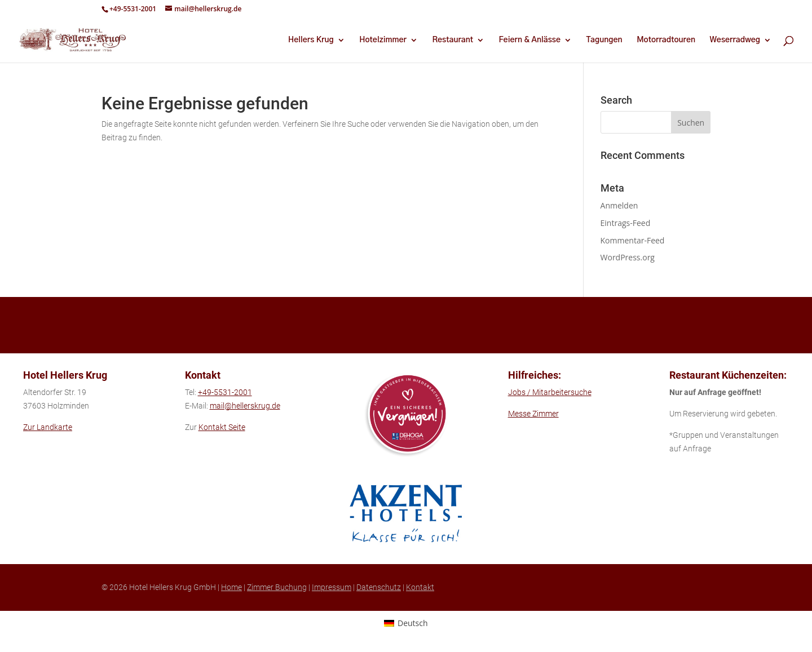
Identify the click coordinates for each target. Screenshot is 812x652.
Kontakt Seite (222, 427)
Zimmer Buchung (277, 587)
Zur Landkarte (48, 427)
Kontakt (420, 587)
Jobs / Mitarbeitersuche (550, 392)
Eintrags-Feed (626, 223)
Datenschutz (379, 587)
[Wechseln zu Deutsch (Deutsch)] (406, 623)
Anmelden (619, 205)
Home (231, 587)
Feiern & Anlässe (529, 40)
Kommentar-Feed (633, 240)
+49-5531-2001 (133, 9)
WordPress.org (628, 257)
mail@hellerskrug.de (245, 406)
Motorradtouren (666, 40)
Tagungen (604, 40)
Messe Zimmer (533, 414)
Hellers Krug (311, 40)
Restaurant (453, 40)
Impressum (332, 587)
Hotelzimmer (383, 40)
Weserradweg (735, 40)
